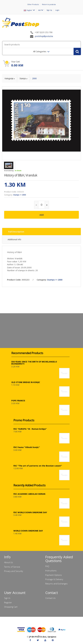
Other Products (33, 4)
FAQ (47, 566)
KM (39, 10)
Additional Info (14, 239)
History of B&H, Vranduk (21, 175)
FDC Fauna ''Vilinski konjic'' (27, 447)
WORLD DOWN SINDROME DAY (28, 531)
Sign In (7, 598)
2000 (34, 78)
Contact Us (50, 598)
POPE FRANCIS (18, 401)
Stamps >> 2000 (20, 195)
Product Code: (10, 192)
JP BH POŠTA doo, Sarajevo (43, 637)
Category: (9, 195)
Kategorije (9, 78)
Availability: (9, 171)
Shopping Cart (11, 607)
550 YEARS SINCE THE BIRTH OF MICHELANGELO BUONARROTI (34, 363)
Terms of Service (12, 567)
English (28, 10)
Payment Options (54, 575)
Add (42, 215)
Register (8, 602)
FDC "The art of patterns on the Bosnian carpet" (38, 466)
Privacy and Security (14, 571)
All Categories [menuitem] (40, 51)
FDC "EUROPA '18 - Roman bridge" (30, 429)
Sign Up (49, 10)
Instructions (51, 571)
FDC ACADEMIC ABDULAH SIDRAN (29, 494)
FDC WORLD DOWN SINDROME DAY (30, 512)
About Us (9, 562)
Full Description (16, 232)
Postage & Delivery (54, 579)
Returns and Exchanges (56, 584)
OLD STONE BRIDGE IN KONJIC (26, 382)
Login (57, 10)
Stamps (23, 78)
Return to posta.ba (49, 4)
